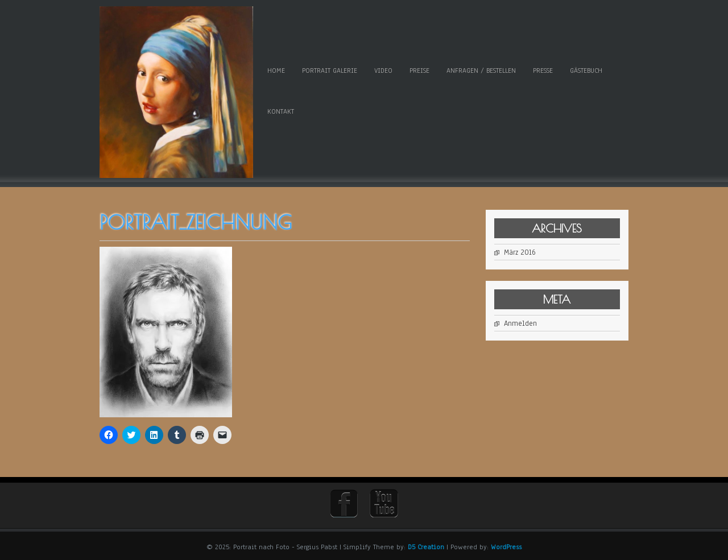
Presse (543, 70)
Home (276, 70)
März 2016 (520, 252)
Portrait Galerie (330, 70)
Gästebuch (586, 70)
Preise (419, 70)
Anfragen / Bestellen (481, 70)
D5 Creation (426, 547)
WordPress (506, 547)
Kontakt (281, 111)
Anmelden (520, 323)
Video (383, 70)
